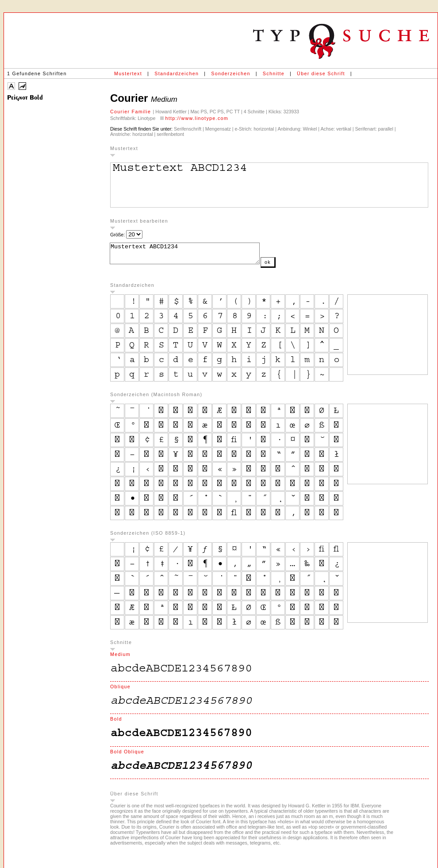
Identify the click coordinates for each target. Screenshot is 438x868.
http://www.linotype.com (197, 118)
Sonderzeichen (231, 73)
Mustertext (128, 73)
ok (285, 266)
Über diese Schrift (321, 73)
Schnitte (274, 73)
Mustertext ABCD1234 (194, 255)
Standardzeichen (177, 73)
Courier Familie (132, 112)
